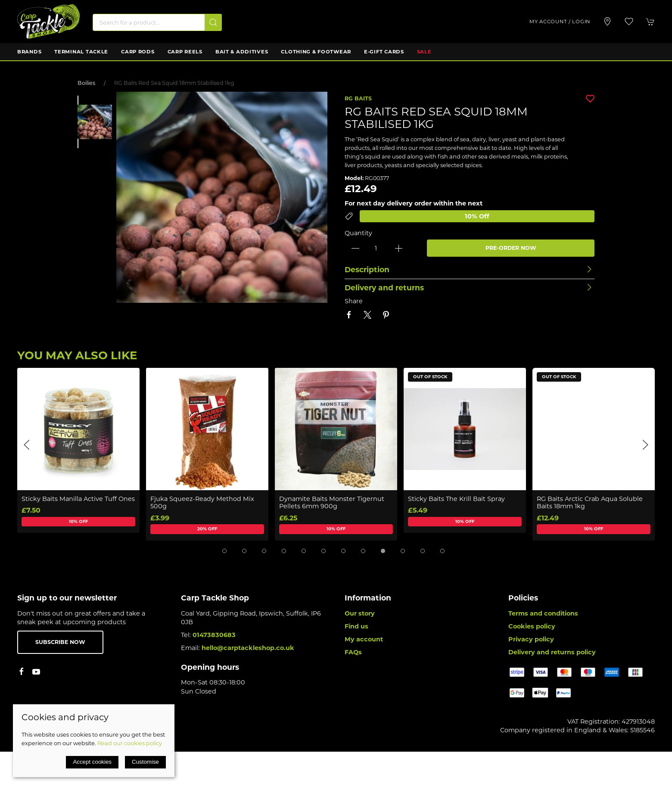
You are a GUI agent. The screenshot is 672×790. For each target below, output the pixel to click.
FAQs (353, 652)
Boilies (86, 83)
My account (364, 639)
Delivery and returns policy (552, 652)
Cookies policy (532, 626)
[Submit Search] (213, 22)
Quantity (358, 233)
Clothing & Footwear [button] (316, 52)
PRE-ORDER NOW (511, 248)
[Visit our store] (607, 22)
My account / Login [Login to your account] (560, 22)
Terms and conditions (543, 613)
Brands (29, 52)
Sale (424, 52)
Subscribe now (60, 642)
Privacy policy (531, 639)
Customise (145, 762)
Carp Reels (185, 52)
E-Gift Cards (384, 52)
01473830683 (214, 635)
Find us (356, 626)
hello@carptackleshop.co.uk (248, 648)
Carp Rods (138, 52)
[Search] (157, 22)
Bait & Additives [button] (242, 52)
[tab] (224, 551)
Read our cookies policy (130, 743)
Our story (360, 613)
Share (354, 301)
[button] (629, 22)
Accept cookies (92, 762)
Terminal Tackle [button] (81, 52)
